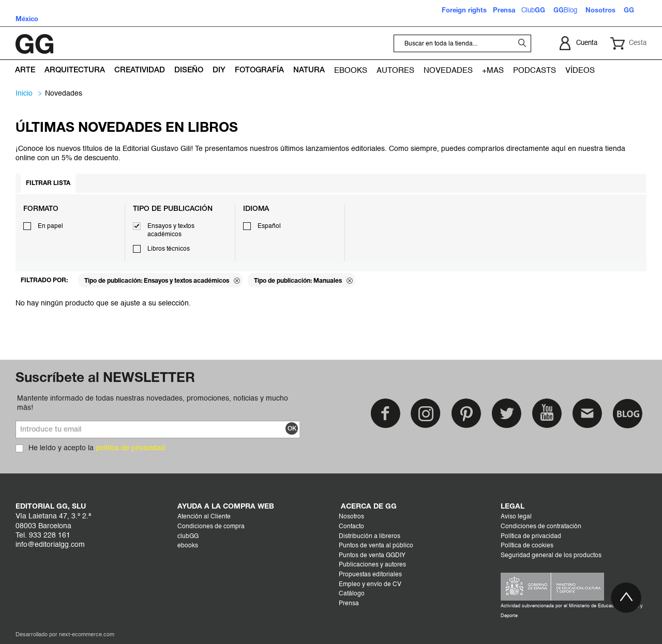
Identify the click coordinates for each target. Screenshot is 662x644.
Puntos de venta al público (376, 546)
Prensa (349, 604)
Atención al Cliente (204, 517)
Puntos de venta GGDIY (372, 556)
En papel (50, 226)
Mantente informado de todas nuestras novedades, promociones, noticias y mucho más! (153, 403)
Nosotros (351, 517)
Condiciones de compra (211, 527)
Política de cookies (527, 546)
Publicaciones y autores (372, 565)
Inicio (24, 94)
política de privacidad (130, 448)
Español (269, 226)
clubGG (188, 536)
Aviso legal (516, 517)
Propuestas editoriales (370, 575)
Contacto (351, 527)
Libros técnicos (169, 249)
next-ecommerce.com (87, 635)
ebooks (188, 546)
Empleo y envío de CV (370, 585)
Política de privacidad (531, 536)
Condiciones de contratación (541, 527)
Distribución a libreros (370, 536)
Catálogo (352, 594)
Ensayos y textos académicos (171, 231)
